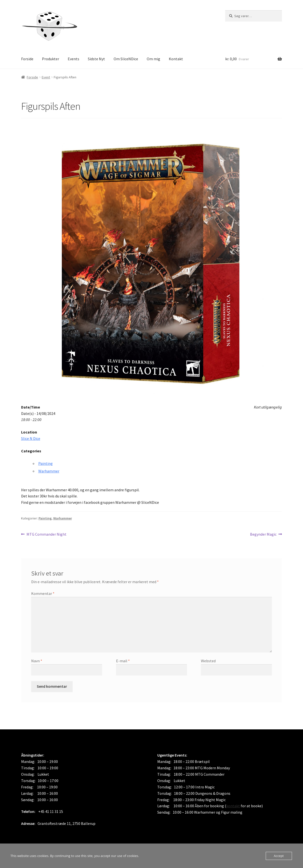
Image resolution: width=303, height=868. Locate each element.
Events (73, 59)
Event (46, 77)
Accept (279, 856)
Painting (46, 463)
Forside (27, 59)
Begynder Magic (263, 534)
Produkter (51, 59)
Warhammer (49, 471)
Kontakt (176, 59)
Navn (37, 661)
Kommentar (43, 593)
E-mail (123, 661)
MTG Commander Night (46, 534)
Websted (208, 661)
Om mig (153, 59)
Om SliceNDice (126, 59)
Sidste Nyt (96, 59)
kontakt (233, 806)
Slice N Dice (31, 438)
